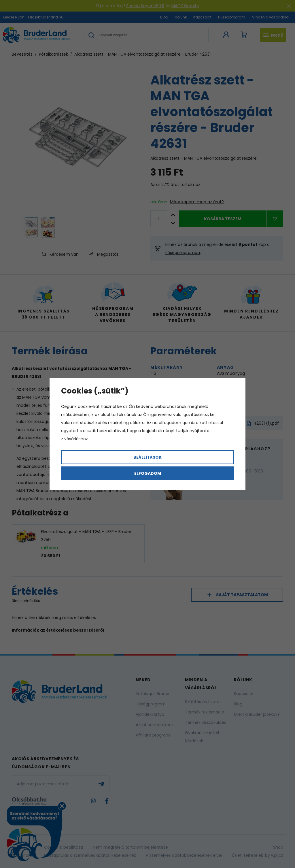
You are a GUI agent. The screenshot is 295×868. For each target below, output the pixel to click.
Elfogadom (148, 473)
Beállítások (147, 457)
